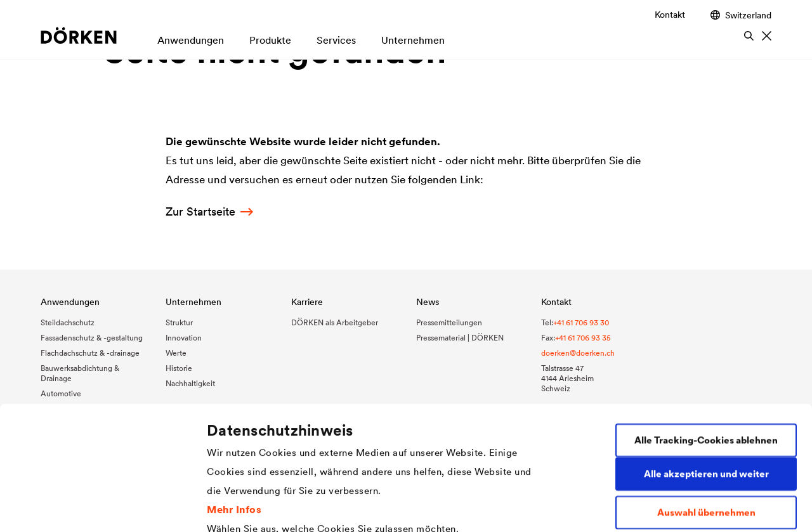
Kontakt (670, 15)
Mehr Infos (234, 395)
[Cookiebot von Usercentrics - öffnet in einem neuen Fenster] (82, 507)
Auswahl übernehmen (706, 399)
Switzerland (741, 15)
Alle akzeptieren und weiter (706, 360)
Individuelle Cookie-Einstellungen (284, 507)
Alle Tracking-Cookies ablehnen (706, 327)
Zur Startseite (209, 211)
